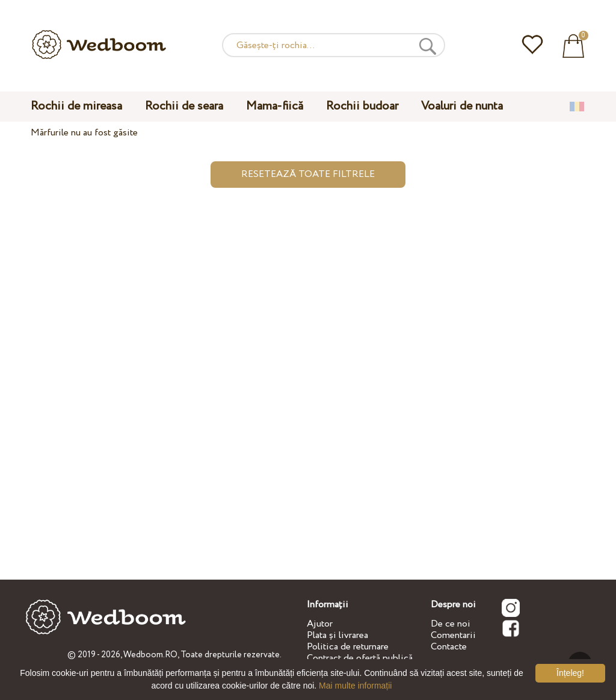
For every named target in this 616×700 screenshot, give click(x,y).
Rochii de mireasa (76, 106)
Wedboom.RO (150, 655)
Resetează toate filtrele (308, 174)
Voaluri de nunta (462, 106)
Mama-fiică (275, 106)
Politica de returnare (348, 647)
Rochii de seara (184, 106)
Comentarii (453, 635)
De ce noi (451, 624)
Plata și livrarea (337, 635)
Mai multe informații (355, 686)
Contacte (449, 647)
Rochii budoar (362, 106)
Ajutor (320, 624)
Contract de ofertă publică (360, 658)
